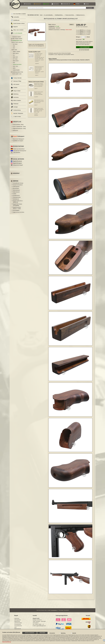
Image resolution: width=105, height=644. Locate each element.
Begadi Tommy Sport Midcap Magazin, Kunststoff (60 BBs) (39, 95)
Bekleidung (15, 96)
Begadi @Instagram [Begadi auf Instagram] (17, 165)
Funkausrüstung (16, 112)
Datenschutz (17, 622)
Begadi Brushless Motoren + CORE (17, 210)
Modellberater (15, 22)
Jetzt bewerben (17, 154)
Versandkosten (85, 28)
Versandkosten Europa (18, 185)
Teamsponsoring (17, 199)
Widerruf (16, 175)
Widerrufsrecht (16, 194)
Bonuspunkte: (79, 41)
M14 (14, 50)
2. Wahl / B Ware (16, 118)
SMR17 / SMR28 (17, 53)
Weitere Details (69, 31)
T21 (14, 57)
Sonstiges (14, 109)
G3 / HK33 (15, 46)
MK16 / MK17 (16, 62)
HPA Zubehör (15, 86)
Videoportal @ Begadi (18, 167)
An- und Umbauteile (17, 35)
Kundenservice (16, 197)
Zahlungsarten (16, 188)
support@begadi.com (41, 627)
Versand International (18, 187)
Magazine (14, 28)
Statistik (74, 633)
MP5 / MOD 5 (16, 55)
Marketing (63, 633)
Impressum (17, 619)
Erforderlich (52, 633)
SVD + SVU (15, 68)
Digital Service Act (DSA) (19, 214)
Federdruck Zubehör (17, 39)
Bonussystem (16, 190)
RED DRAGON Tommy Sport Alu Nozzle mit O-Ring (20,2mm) (39, 103)
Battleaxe (54, 26)
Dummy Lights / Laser (17, 76)
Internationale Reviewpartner (20, 152)
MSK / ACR (15, 59)
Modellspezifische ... (59, 17)
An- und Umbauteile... (49, 17)
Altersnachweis (16, 192)
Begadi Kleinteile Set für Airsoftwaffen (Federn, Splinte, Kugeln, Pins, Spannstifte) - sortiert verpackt (39, 72)
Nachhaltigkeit (16, 212)
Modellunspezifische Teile (18, 74)
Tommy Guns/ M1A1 (17, 66)
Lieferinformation (18, 624)
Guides (15, 195)
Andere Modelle (16, 72)
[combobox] (57, 10)
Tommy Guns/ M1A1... (70, 17)
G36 (14, 48)
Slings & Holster (16, 93)
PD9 (14, 64)
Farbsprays (15, 105)
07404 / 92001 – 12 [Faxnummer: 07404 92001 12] (39, 625)
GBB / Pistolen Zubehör (17, 40)
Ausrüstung (15, 99)
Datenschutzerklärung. (7, 642)
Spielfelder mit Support (18, 142)
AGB (15, 628)
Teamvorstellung (18, 126)
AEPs (14, 70)
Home (41, 17)
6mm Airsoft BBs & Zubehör (18, 16)
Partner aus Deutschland (19, 151)
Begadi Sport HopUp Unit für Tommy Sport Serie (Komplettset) (39, 87)
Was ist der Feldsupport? (19, 141)
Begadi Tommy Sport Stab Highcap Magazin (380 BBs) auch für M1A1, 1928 (39, 112)
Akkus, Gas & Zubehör (17, 32)
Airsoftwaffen (15, 19)
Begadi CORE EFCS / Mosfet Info (18, 203)
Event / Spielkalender (19, 128)
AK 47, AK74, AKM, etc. (18, 44)
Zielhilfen (14, 89)
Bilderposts (15, 132)
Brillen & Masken (16, 102)
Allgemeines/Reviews (19, 130)
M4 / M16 (15, 51)
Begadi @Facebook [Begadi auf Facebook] (17, 163)
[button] (76, 6)
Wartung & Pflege (16, 83)
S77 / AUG (15, 61)
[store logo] (16, 6)
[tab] (72, 26)
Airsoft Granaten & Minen (18, 25)
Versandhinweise (18, 627)
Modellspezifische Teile (17, 42)
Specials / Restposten (17, 115)
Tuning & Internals (16, 80)
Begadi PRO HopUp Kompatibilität (17, 206)
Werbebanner (16, 201)
